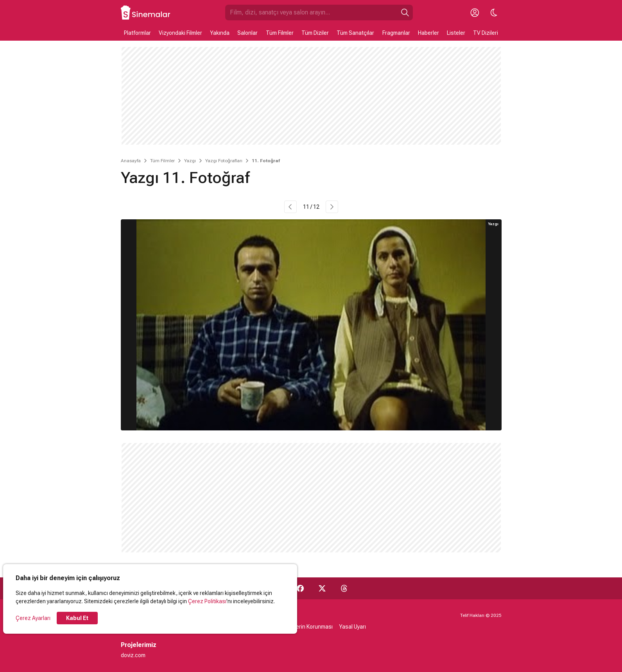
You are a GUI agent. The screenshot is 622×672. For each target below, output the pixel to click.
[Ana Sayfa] (146, 13)
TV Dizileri (486, 33)
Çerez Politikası (207, 601)
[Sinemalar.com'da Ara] (311, 13)
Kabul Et (77, 618)
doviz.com (133, 655)
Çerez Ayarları (33, 618)
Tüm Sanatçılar (355, 33)
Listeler (456, 33)
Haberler (428, 33)
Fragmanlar (396, 33)
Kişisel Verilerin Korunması (300, 627)
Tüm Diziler (315, 33)
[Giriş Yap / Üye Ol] (475, 13)
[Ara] (405, 13)
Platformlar (137, 33)
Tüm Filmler (280, 33)
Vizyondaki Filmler (180, 33)
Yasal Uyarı (352, 627)
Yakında (220, 33)
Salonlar (247, 33)
